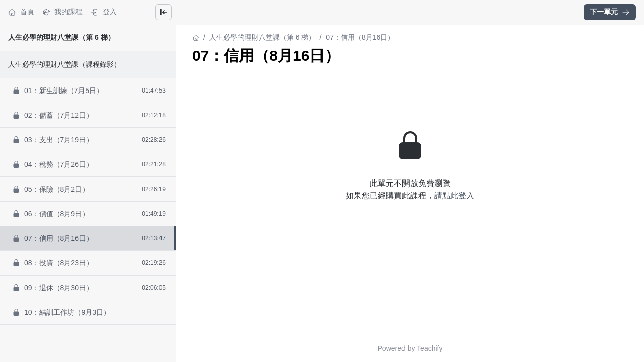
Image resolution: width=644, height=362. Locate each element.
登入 (104, 12)
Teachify (429, 348)
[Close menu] (164, 12)
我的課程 (62, 12)
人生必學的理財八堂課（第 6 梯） (61, 37)
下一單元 (610, 12)
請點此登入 (454, 195)
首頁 (21, 12)
